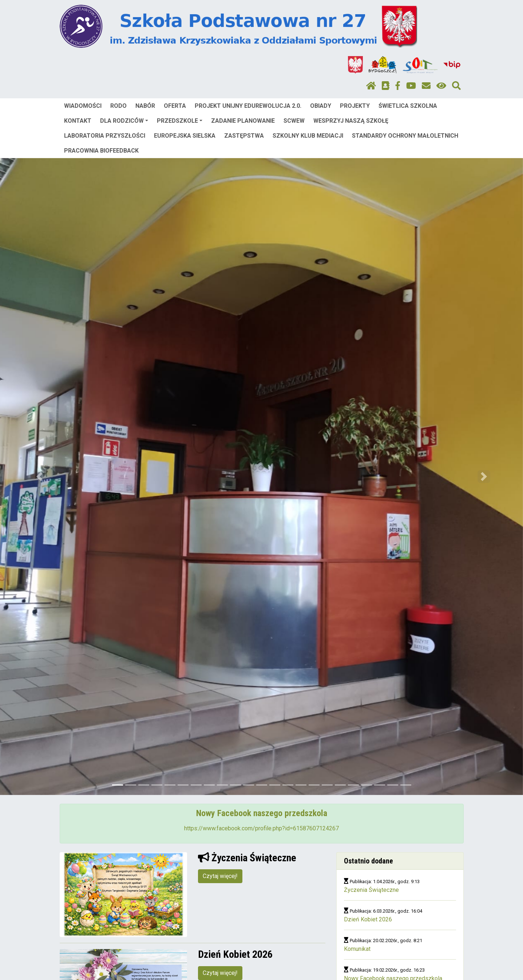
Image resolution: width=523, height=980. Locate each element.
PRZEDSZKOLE (180, 121)
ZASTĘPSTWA (244, 136)
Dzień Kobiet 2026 (368, 919)
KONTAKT (78, 121)
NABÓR (145, 106)
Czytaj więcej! (220, 876)
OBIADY (321, 106)
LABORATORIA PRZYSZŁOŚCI (105, 136)
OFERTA (175, 106)
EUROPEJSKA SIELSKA (185, 136)
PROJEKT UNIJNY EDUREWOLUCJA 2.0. (248, 106)
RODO (118, 106)
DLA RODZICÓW (124, 121)
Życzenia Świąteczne (371, 890)
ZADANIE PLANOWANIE (243, 121)
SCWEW (294, 121)
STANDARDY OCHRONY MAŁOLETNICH (405, 136)
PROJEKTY (355, 106)
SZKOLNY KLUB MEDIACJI (308, 136)
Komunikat (357, 949)
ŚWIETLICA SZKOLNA (408, 106)
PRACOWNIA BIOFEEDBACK (101, 151)
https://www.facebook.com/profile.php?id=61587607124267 (261, 828)
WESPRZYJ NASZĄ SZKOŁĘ (351, 121)
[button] (39, 477)
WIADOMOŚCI (83, 106)
